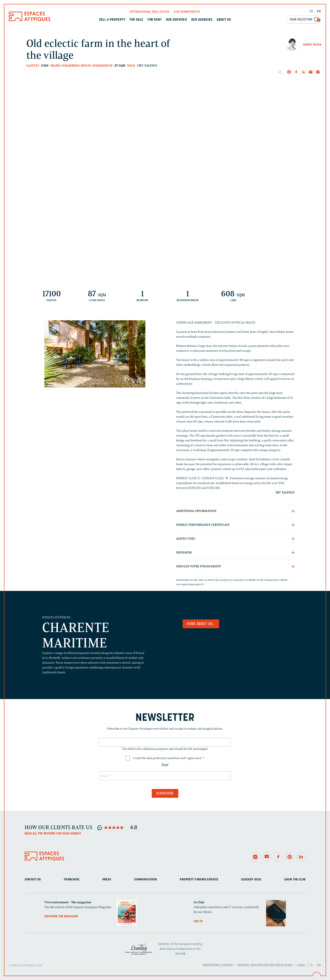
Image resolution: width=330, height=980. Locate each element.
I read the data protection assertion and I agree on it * (169, 758)
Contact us (33, 880)
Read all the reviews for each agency (53, 834)
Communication (146, 880)
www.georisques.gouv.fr (190, 584)
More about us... (201, 624)
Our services (177, 20)
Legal (301, 965)
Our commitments (187, 12)
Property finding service (199, 880)
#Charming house (76, 66)
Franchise (72, 880)
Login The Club (295, 880)
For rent (155, 20)
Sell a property (112, 20)
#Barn (55, 66)
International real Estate (150, 12)
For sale (136, 20)
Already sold (251, 880)
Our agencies (202, 20)
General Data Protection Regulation (265, 965)
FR (311, 12)
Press (107, 880)
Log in (198, 921)
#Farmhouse (102, 66)
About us (224, 20)
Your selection (305, 20)
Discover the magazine (61, 917)
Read (165, 764)
